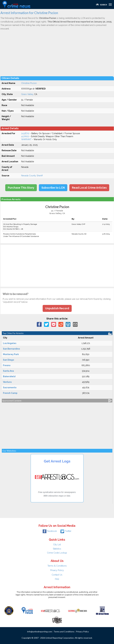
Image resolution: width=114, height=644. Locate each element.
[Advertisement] (57, 53)
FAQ (57, 579)
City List (57, 545)
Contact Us (57, 575)
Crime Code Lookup (57, 553)
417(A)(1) (25, 136)
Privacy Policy (57, 570)
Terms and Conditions (64, 632)
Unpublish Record (57, 308)
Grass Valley (27, 94)
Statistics (57, 549)
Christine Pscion (29, 83)
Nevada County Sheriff (32, 176)
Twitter (66, 531)
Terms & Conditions (57, 566)
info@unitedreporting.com (40, 632)
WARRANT (26, 139)
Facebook (50, 531)
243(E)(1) (25, 133)
